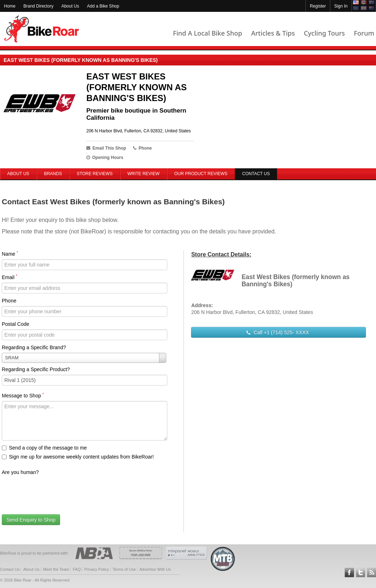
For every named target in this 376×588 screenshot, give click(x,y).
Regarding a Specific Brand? (34, 347)
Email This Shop (106, 148)
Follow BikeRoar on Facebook (349, 573)
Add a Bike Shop (103, 6)
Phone (9, 301)
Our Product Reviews (201, 174)
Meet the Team (56, 569)
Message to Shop (23, 395)
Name (10, 254)
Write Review (143, 174)
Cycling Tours (324, 33)
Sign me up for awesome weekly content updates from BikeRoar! (78, 457)
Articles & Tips (273, 33)
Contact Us (10, 569)
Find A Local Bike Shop (208, 33)
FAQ (77, 569)
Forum (364, 33)
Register (318, 6)
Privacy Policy (96, 569)
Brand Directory (38, 6)
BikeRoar (42, 29)
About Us (70, 6)
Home (10, 6)
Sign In (341, 6)
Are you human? (20, 472)
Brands (53, 174)
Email (10, 277)
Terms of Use (124, 569)
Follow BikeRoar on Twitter (361, 573)
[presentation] (56, 492)
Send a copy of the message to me (44, 448)
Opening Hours (105, 158)
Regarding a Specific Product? (36, 369)
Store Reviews (95, 174)
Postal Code (15, 324)
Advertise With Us (155, 569)
